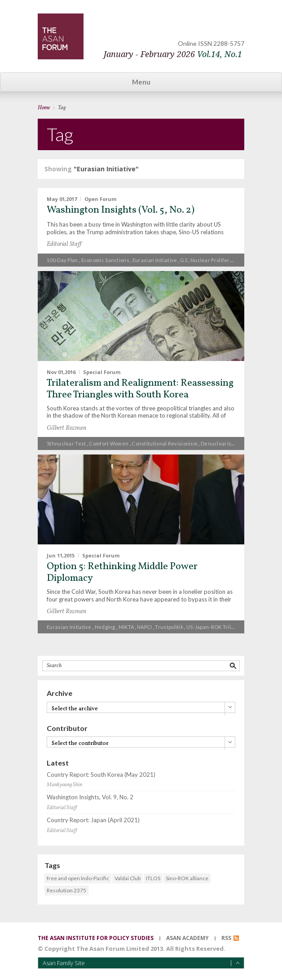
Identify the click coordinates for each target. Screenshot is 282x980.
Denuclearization (222, 443)
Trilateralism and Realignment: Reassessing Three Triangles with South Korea (140, 389)
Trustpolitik (169, 627)
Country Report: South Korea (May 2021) (101, 775)
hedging (105, 627)
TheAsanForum (61, 36)
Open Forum (100, 199)
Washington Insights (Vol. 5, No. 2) (121, 210)
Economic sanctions (105, 260)
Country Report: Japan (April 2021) (93, 820)
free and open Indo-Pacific (78, 878)
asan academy (187, 938)
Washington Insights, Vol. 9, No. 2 (90, 797)
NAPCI (145, 627)
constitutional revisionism (165, 443)
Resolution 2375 (66, 890)
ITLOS (153, 878)
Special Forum (102, 372)
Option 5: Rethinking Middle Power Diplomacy (122, 572)
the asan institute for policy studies (96, 938)
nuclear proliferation (216, 260)
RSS (226, 938)
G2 (184, 260)
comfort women (109, 443)
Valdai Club (128, 878)
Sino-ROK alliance (187, 878)
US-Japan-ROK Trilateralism (220, 627)
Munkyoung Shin (64, 785)
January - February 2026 (173, 54)
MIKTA (126, 627)
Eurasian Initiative (155, 260)
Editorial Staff (64, 244)
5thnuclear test (66, 443)
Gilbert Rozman (66, 428)
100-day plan (62, 260)
